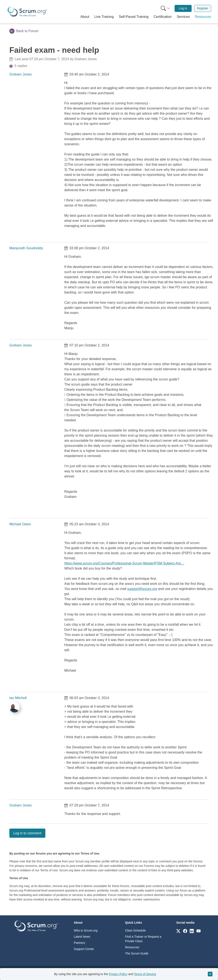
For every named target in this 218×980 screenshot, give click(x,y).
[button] (85, 17)
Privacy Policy (118, 974)
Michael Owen (20, 524)
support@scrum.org (142, 589)
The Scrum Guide (137, 953)
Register (203, 8)
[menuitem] (165, 8)
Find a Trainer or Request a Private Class (143, 939)
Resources (132, 947)
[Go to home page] (36, 926)
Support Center (84, 949)
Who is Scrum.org (86, 930)
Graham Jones (21, 74)
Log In (183, 8)
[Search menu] (165, 8)
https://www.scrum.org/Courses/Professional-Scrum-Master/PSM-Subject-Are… (124, 563)
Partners (80, 943)
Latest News (82, 937)
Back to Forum (24, 31)
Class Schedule (135, 930)
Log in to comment (27, 833)
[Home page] (27, 12)
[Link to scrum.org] (178, 931)
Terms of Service (145, 974)
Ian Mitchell (18, 698)
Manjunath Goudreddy (26, 248)
